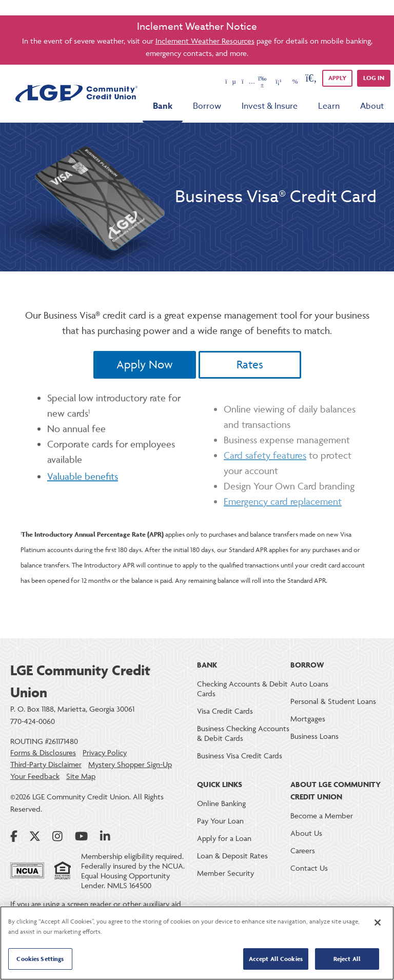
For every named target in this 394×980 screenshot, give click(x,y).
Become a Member (322, 816)
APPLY (337, 78)
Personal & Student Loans (333, 701)
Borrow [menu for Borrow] (207, 106)
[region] (197, 943)
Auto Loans (309, 684)
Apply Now (145, 365)
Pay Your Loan (220, 821)
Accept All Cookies (276, 959)
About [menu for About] (372, 106)
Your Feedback (35, 776)
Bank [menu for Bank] (163, 106)
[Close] (378, 923)
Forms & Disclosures (43, 753)
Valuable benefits (83, 497)
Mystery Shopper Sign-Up (130, 765)
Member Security (225, 873)
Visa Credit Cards (225, 711)
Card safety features (265, 479)
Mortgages (308, 719)
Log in (374, 78)
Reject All (347, 959)
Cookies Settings (40, 959)
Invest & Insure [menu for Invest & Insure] (270, 106)
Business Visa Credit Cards (240, 756)
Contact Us (309, 868)
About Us (306, 833)
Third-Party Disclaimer (46, 765)
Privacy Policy (105, 753)
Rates (250, 365)
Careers (303, 850)
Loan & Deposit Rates (232, 856)
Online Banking (221, 803)
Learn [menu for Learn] (329, 106)
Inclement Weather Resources (205, 41)
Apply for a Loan (224, 838)
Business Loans (314, 736)
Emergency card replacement (283, 525)
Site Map (81, 776)
